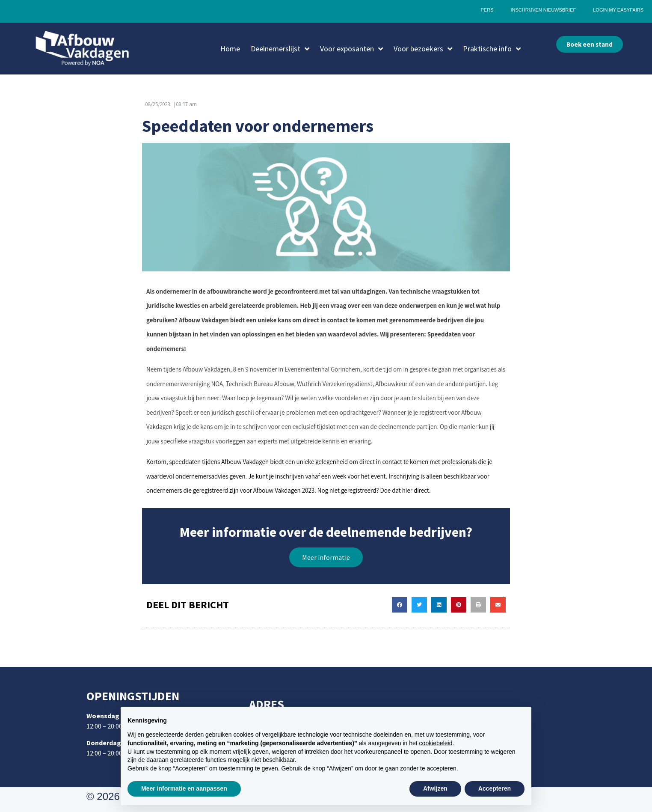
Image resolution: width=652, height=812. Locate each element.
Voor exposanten (351, 49)
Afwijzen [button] (435, 788)
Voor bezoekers (423, 49)
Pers (487, 10)
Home (230, 49)
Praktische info (492, 49)
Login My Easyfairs (618, 10)
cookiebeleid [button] (436, 743)
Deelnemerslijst (280, 49)
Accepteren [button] (495, 788)
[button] (326, 557)
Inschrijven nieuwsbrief (543, 10)
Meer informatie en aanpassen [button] (184, 788)
